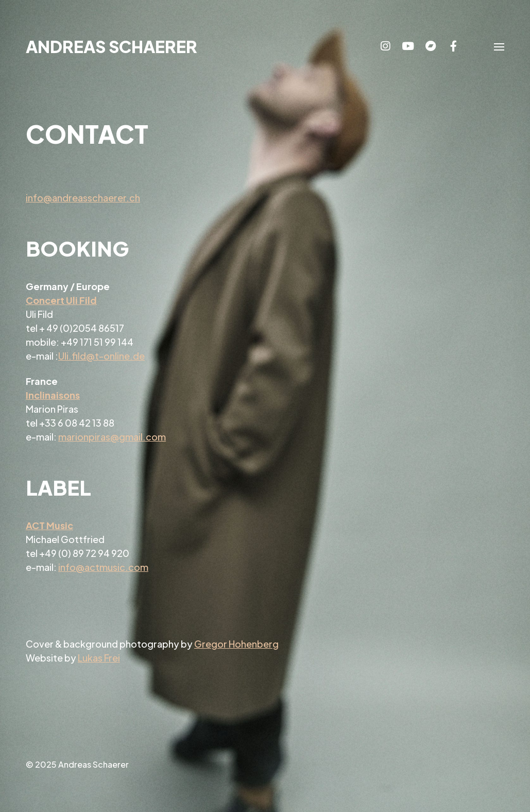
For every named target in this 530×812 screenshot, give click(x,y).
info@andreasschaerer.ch (83, 198)
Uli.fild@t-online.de (101, 356)
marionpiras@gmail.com (112, 437)
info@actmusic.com (103, 567)
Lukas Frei (99, 658)
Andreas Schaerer (112, 46)
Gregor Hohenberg (236, 644)
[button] (499, 46)
